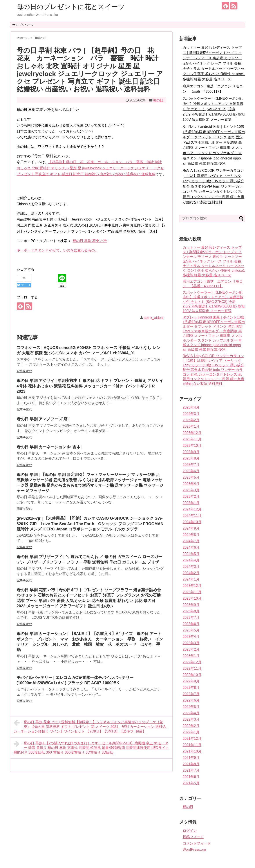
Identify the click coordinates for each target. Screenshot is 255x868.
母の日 (158, 100)
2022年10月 (192, 675)
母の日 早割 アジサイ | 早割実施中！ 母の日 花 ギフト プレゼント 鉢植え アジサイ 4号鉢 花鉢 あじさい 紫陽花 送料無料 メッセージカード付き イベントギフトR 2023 (90, 386)
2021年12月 (192, 739)
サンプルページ (23, 25)
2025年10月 (192, 446)
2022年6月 (191, 700)
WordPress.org (194, 849)
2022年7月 (191, 694)
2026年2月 (191, 420)
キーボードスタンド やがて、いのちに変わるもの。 (58, 250)
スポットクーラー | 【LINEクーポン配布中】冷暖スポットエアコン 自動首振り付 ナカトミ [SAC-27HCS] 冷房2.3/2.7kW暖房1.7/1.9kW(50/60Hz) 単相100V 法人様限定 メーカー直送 (214, 109)
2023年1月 (191, 656)
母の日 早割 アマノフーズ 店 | (43, 419)
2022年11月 (192, 668)
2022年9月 (191, 681)
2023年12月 (192, 586)
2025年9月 (191, 452)
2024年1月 (191, 579)
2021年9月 (191, 758)
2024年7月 (191, 541)
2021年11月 (192, 745)
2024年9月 (191, 528)
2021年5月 (191, 783)
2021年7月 (191, 770)
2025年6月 (191, 471)
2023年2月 (191, 649)
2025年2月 (191, 496)
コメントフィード (197, 843)
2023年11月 (192, 592)
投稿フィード (193, 837)
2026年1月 (191, 426)
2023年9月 (191, 605)
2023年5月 (191, 630)
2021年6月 (191, 777)
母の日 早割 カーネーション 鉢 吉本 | (50, 447)
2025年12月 (192, 433)
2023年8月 (191, 611)
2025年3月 (191, 490)
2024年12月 (192, 509)
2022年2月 (191, 726)
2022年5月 (191, 707)
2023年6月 (191, 624)
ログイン (190, 831)
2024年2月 (191, 573)
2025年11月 (192, 439)
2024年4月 (191, 560)
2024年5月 (191, 554)
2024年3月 (191, 567)
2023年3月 (191, 643)
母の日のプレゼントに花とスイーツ (71, 7)
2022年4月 (191, 713)
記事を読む (24, 371)
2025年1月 (191, 503)
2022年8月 (191, 688)
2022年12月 (192, 662)
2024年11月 (192, 516)
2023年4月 (191, 637)
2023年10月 (192, 598)
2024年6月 (191, 547)
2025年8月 (191, 458)
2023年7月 (191, 618)
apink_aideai (154, 318)
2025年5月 (191, 477)
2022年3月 (191, 719)
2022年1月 (191, 732)
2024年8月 (191, 535)
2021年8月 (191, 764)
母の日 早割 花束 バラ (90, 241)
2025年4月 (191, 484)
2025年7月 (191, 465)
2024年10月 (192, 522)
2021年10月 (192, 751)
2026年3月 (191, 414)
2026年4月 (191, 407)
